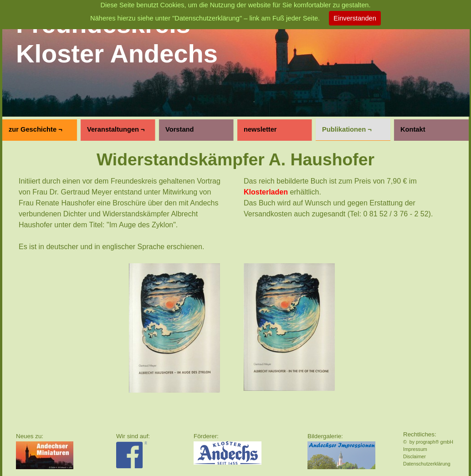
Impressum (415, 449)
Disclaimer (415, 456)
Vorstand (179, 129)
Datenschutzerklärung (427, 464)
